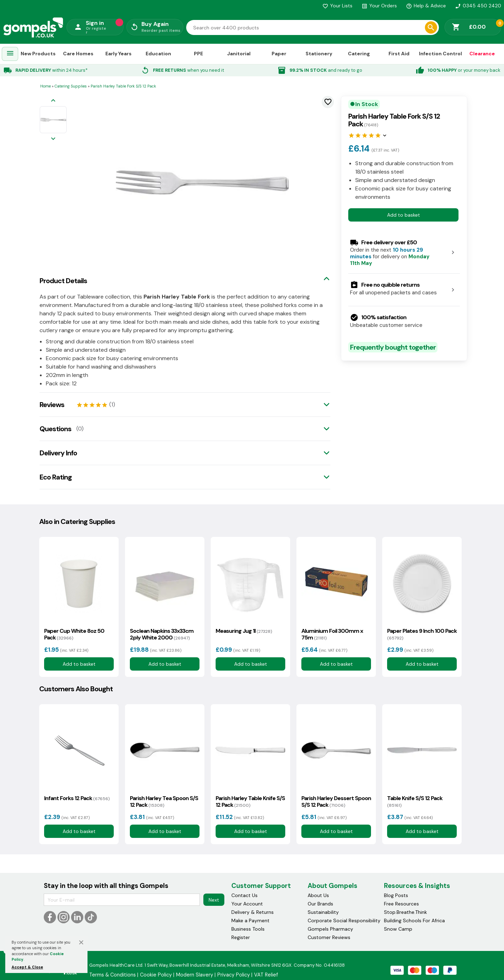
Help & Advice (426, 6)
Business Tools (248, 929)
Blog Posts (396, 895)
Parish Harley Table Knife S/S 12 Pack (250, 801)
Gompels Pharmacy (330, 929)
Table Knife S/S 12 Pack (415, 801)
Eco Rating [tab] (56, 477)
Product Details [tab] (63, 281)
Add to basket (404, 215)
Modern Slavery (195, 975)
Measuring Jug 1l (244, 631)
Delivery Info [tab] (58, 453)
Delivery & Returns (253, 912)
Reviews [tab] (52, 405)
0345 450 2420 (478, 6)
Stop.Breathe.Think (405, 912)
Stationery (319, 54)
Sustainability (323, 912)
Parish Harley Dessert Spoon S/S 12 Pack (336, 801)
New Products (38, 54)
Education (158, 54)
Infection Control (440, 54)
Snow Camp (398, 929)
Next (214, 900)
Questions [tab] (55, 429)
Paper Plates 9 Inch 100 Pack (422, 634)
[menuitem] (10, 54)
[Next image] (53, 139)
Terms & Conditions (113, 975)
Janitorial (239, 54)
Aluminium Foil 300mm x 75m (332, 634)
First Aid (399, 54)
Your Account (247, 904)
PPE (198, 54)
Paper (279, 54)
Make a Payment (250, 920)
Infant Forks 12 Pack (77, 798)
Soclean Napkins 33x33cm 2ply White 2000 (162, 634)
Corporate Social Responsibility (344, 920)
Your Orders (379, 6)
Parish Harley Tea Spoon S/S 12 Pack (164, 801)
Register (241, 937)
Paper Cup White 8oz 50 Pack (74, 634)
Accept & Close (27, 967)
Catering (359, 54)
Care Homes (78, 54)
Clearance (482, 54)
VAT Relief (266, 975)
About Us (318, 895)
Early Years (118, 54)
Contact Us (244, 895)
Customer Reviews (329, 937)
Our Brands (320, 904)
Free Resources (401, 904)
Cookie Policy (156, 975)
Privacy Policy (234, 975)
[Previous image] (53, 101)
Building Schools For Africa (414, 920)
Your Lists (337, 6)
